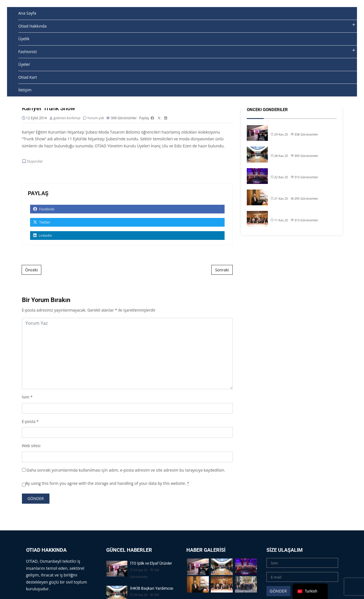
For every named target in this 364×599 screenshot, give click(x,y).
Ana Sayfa (27, 13)
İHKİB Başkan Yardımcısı (292, 149)
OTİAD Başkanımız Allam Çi (294, 171)
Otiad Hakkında (32, 26)
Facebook (44, 209)
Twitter (42, 223)
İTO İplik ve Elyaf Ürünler (292, 128)
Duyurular (35, 162)
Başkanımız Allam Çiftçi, (291, 192)
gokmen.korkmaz (67, 118)
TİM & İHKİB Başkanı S (290, 213)
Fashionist (28, 52)
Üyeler (24, 64)
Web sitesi (31, 446)
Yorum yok (96, 118)
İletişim (25, 90)
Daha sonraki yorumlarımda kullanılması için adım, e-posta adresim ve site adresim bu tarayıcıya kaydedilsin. (126, 470)
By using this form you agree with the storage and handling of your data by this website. (108, 484)
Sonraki (222, 270)
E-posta (29, 421)
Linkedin (43, 236)
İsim (26, 397)
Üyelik (24, 39)
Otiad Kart (28, 77)
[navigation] (310, 591)
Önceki (32, 270)
